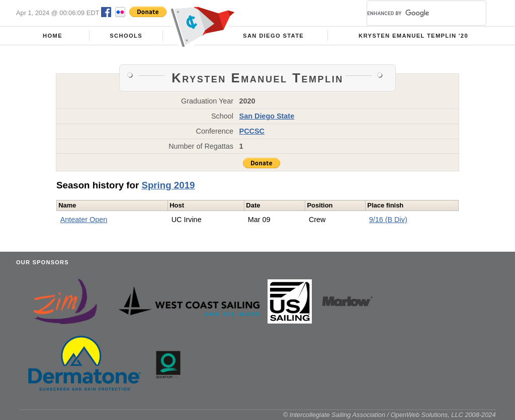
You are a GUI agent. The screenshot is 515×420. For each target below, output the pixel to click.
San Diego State (273, 36)
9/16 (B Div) (388, 220)
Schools (126, 36)
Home (53, 36)
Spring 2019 (168, 185)
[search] (414, 13)
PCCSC (252, 131)
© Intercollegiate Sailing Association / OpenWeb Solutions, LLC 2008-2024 (390, 415)
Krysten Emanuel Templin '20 (413, 36)
